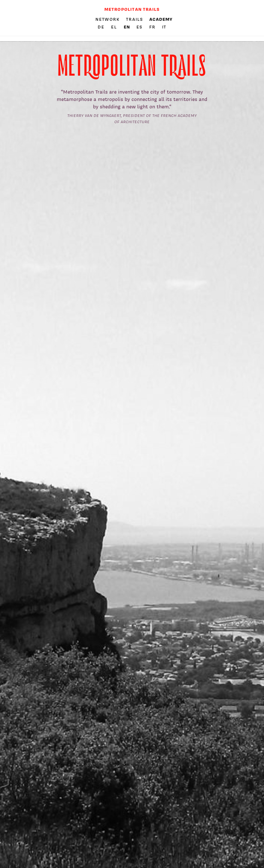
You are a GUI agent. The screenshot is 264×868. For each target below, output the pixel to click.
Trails (134, 19)
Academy (161, 19)
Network (107, 19)
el (115, 27)
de (102, 27)
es (140, 27)
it (164, 27)
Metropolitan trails (132, 9)
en (128, 27)
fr (153, 27)
